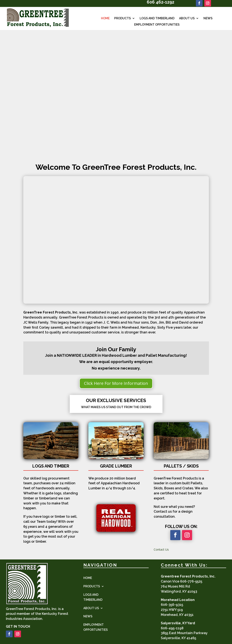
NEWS (208, 18)
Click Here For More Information (116, 383)
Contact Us (161, 549)
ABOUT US (187, 18)
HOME (105, 18)
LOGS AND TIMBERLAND (157, 18)
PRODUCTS (123, 18)
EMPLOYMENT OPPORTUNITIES (157, 25)
